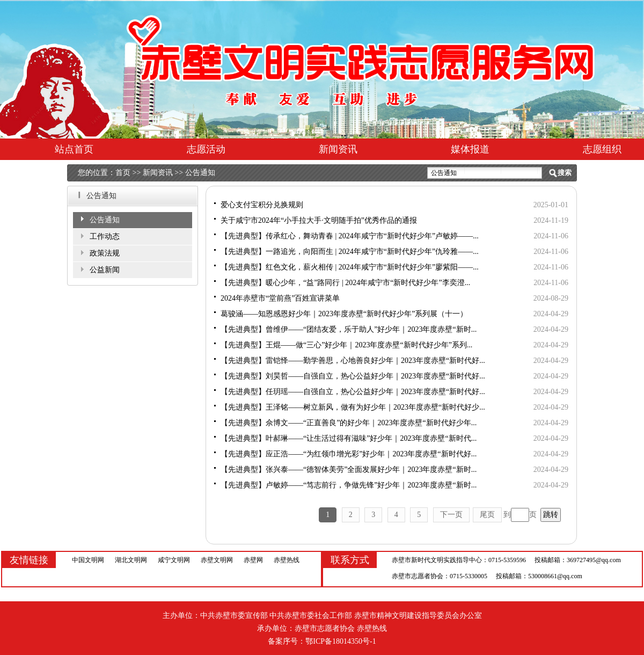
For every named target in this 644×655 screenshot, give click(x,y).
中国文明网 (88, 560)
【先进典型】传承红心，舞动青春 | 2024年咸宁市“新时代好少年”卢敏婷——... (350, 236)
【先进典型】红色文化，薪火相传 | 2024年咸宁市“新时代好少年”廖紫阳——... (350, 267)
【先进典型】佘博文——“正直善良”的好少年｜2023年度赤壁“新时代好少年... (349, 423)
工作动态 (105, 236)
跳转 (551, 515)
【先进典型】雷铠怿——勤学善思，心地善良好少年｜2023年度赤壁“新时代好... (353, 361)
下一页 (451, 515)
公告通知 (200, 173)
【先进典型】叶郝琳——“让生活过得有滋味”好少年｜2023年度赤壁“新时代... (349, 438)
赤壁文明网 (217, 560)
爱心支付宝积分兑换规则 (262, 205)
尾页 (487, 515)
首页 (123, 173)
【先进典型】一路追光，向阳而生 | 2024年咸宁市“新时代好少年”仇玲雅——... (350, 252)
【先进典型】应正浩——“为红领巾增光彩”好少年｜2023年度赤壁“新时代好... (349, 454)
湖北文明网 (131, 560)
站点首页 (74, 149)
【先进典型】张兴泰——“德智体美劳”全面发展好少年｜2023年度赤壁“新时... (349, 470)
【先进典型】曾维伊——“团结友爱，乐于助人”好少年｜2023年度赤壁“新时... (349, 329)
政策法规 (105, 253)
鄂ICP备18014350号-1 (341, 641)
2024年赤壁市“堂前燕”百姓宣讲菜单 (280, 298)
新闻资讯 (338, 149)
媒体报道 (470, 149)
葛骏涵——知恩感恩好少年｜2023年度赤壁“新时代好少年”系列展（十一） (344, 314)
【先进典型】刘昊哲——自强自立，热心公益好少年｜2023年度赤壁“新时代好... (353, 376)
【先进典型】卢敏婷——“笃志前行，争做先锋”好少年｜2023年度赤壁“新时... (349, 485)
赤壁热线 (287, 560)
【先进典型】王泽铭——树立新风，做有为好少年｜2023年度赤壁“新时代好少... (353, 407)
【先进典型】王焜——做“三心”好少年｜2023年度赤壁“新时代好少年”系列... (346, 345)
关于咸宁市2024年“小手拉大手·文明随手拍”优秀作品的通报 (319, 220)
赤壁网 (253, 560)
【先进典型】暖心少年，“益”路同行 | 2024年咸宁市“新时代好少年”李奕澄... (345, 283)
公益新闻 (105, 270)
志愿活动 (206, 149)
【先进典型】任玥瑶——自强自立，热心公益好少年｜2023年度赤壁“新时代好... (353, 392)
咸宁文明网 (174, 560)
